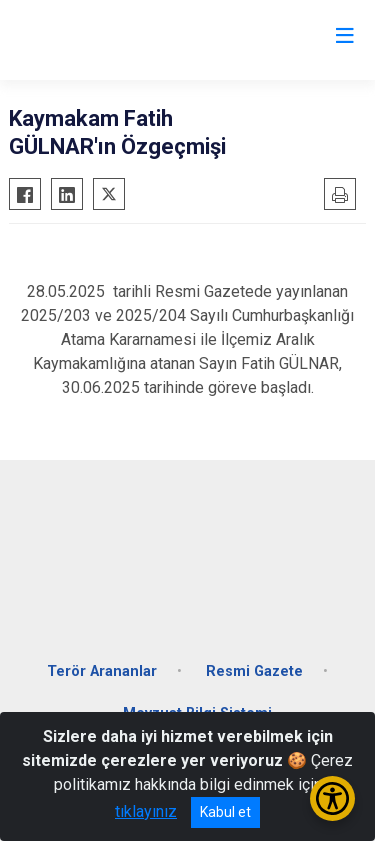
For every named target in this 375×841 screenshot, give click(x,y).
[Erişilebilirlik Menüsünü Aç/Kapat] (332, 798)
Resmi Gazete (254, 671)
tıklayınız (146, 811)
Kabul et (225, 812)
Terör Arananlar (102, 671)
